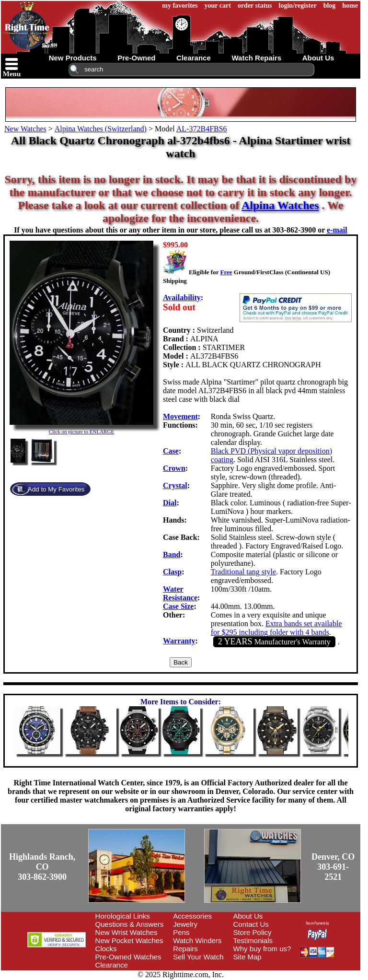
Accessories (192, 916)
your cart (218, 6)
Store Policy (253, 932)
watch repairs (256, 58)
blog (330, 6)
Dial (170, 503)
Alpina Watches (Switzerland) (101, 129)
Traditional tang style (243, 572)
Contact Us (251, 924)
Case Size (178, 606)
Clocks (106, 949)
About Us (248, 916)
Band (172, 554)
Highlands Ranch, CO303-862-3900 (42, 867)
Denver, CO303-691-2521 (333, 867)
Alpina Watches (280, 205)
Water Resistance (180, 593)
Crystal (175, 485)
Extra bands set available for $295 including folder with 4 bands (276, 628)
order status (255, 6)
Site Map (247, 957)
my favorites (180, 6)
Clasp (172, 572)
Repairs (185, 949)
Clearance (112, 965)
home (350, 6)
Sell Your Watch (198, 957)
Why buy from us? (262, 949)
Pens (181, 932)
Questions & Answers (130, 924)
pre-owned (136, 58)
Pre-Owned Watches (128, 957)
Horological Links (123, 916)
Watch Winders (197, 940)
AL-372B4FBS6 (202, 129)
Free (226, 272)
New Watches (25, 129)
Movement (180, 416)
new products (73, 58)
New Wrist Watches (126, 932)
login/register (298, 6)
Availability (182, 297)
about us (318, 58)
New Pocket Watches (129, 940)
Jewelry (185, 924)
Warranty (179, 641)
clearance (194, 58)
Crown (174, 468)
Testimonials (253, 940)
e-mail (337, 230)
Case (171, 451)
